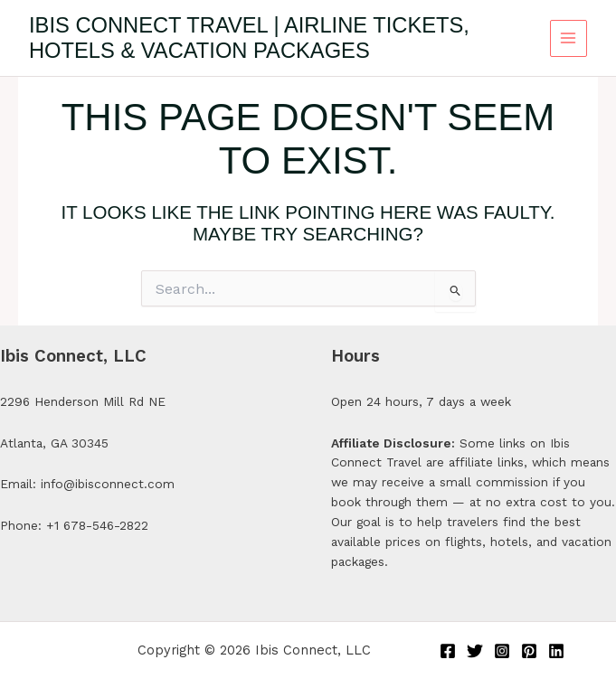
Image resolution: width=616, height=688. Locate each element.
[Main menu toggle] (569, 38)
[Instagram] (502, 651)
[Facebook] (448, 651)
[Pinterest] (529, 651)
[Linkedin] (556, 651)
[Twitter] (475, 651)
